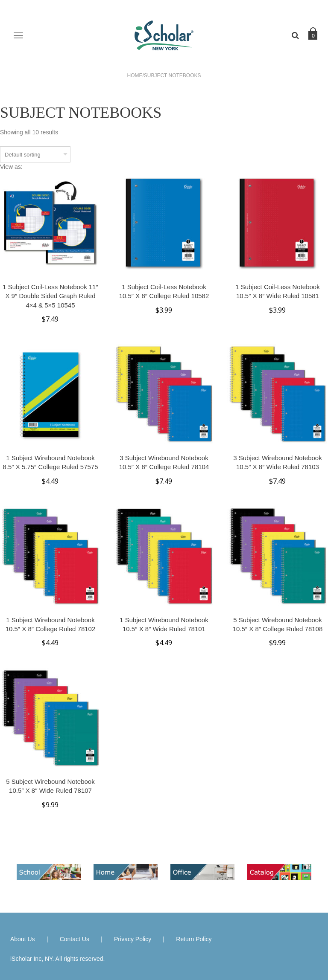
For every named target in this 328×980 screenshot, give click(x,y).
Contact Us (75, 939)
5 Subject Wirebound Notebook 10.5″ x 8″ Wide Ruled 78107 (50, 786)
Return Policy (194, 939)
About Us (23, 939)
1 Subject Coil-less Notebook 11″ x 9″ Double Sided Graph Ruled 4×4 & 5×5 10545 (50, 296)
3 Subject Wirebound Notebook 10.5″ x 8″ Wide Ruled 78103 (277, 462)
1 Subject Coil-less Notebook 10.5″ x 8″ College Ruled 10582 (164, 291)
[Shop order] (35, 154)
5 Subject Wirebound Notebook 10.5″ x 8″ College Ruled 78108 (278, 624)
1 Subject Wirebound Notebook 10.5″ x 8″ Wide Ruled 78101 (164, 624)
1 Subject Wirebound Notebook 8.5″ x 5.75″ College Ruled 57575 (50, 462)
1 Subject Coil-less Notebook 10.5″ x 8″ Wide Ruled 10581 (277, 291)
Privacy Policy (133, 939)
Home (135, 75)
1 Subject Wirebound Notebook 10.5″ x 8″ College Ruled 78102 (51, 624)
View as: (11, 167)
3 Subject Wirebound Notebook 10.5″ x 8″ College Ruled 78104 (164, 462)
